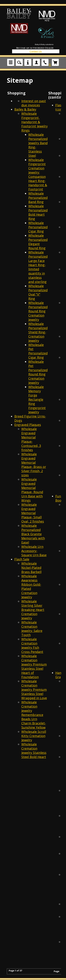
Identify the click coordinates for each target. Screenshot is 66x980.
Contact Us (36, 51)
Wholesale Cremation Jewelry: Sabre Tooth (32, 629)
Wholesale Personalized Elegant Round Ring (38, 242)
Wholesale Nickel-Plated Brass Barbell (31, 568)
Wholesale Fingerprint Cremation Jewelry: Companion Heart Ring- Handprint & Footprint (38, 174)
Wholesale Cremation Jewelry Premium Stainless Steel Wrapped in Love (34, 690)
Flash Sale (22, 559)
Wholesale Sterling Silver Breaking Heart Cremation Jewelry (33, 610)
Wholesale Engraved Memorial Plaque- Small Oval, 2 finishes (33, 513)
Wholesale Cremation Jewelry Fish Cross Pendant (32, 645)
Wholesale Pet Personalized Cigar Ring (38, 351)
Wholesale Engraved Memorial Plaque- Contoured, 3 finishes (31, 439)
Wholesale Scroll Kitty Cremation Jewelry (34, 736)
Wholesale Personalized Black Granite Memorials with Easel (33, 534)
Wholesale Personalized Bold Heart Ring (38, 212)
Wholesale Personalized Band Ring (38, 198)
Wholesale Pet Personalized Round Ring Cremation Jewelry (38, 372)
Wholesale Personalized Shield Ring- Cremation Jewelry (38, 332)
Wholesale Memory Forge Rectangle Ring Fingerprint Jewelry (37, 399)
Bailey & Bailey (25, 109)
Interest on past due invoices (34, 103)
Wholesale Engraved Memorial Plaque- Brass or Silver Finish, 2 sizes (34, 465)
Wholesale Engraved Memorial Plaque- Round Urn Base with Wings (32, 490)
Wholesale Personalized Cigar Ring (38, 227)
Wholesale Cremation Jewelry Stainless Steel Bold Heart (34, 751)
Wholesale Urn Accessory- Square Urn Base (34, 551)
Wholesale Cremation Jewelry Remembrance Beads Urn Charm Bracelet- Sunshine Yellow (34, 715)
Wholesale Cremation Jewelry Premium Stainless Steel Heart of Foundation (34, 666)
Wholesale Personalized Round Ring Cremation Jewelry (38, 311)
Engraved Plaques (28, 425)
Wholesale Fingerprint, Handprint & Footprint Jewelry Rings (34, 122)
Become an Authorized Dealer (35, 48)
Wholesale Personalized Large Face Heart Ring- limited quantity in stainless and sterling (38, 267)
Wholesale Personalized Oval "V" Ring (38, 292)
